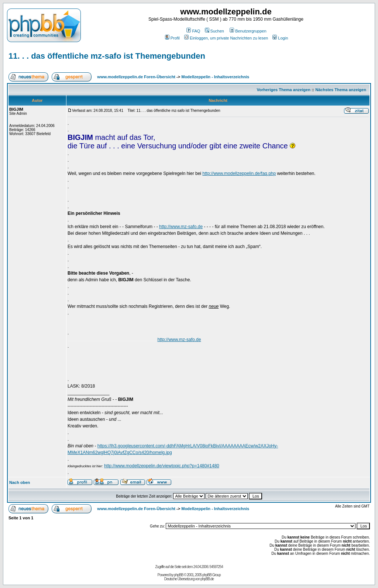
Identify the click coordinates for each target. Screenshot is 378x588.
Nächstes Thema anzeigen (341, 90)
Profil (172, 38)
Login (280, 38)
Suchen (214, 31)
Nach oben (20, 482)
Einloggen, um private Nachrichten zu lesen (226, 38)
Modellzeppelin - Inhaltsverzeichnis (215, 77)
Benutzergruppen (248, 31)
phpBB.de (207, 579)
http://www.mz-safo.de (181, 227)
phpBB (178, 575)
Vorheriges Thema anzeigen (284, 90)
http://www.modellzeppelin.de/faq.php (239, 173)
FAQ (193, 31)
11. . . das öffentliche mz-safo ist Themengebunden (107, 56)
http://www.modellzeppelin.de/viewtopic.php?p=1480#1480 (162, 466)
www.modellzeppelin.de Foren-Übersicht (136, 77)
